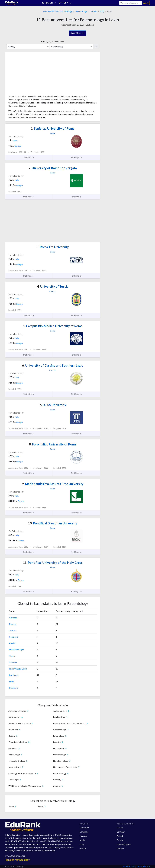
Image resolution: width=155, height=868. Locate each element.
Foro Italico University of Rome (53, 444)
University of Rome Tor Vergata (53, 168)
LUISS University (53, 405)
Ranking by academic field (53, 41)
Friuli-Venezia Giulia (18, 669)
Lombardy (14, 675)
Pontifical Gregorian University (53, 523)
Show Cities (78, 33)
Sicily (11, 681)
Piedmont (13, 688)
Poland (120, 836)
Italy (102, 11)
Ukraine (120, 848)
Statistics (29, 157)
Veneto (12, 656)
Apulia (12, 643)
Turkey (120, 840)
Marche (13, 624)
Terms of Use (129, 866)
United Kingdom (124, 844)
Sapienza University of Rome (53, 128)
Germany (121, 832)
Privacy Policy (143, 866)
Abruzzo (13, 618)
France (120, 828)
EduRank (90, 25)
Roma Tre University (53, 247)
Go (96, 46)
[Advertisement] (28, 75)
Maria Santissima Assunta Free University (53, 484)
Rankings (76, 157)
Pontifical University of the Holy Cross (53, 563)
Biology (69, 11)
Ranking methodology (18, 860)
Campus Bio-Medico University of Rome (53, 326)
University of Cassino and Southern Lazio (53, 365)
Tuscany (13, 630)
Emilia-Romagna (16, 650)
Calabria (13, 662)
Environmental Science (53, 11)
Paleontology (81, 11)
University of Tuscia (53, 286)
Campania (14, 637)
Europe (94, 11)
